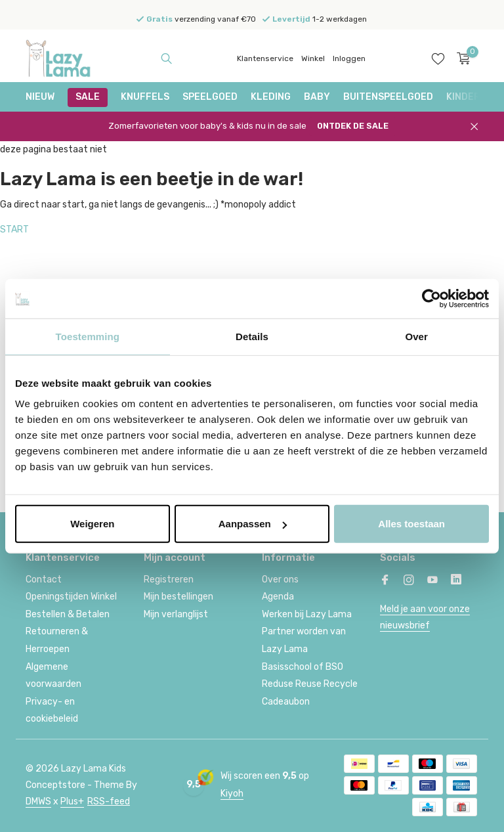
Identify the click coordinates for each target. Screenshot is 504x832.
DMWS (38, 801)
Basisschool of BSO (303, 667)
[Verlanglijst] (438, 58)
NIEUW (40, 97)
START (14, 230)
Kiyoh (232, 794)
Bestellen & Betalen (68, 614)
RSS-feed (109, 801)
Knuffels (145, 97)
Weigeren (92, 524)
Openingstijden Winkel (71, 597)
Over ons (280, 580)
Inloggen (349, 58)
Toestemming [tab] (88, 336)
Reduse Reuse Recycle (310, 684)
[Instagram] (409, 581)
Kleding (271, 97)
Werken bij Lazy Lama (307, 614)
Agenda (278, 597)
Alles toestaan (411, 524)
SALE (88, 97)
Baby (317, 97)
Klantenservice (265, 58)
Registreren (169, 580)
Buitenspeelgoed (388, 97)
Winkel (313, 58)
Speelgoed (210, 97)
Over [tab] (416, 336)
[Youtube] (432, 581)
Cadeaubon (286, 702)
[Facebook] (385, 581)
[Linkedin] (456, 581)
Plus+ (72, 801)
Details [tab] (252, 336)
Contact (44, 580)
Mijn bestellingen (178, 597)
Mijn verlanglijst (176, 614)
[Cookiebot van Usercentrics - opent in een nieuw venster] (431, 298)
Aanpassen (253, 524)
